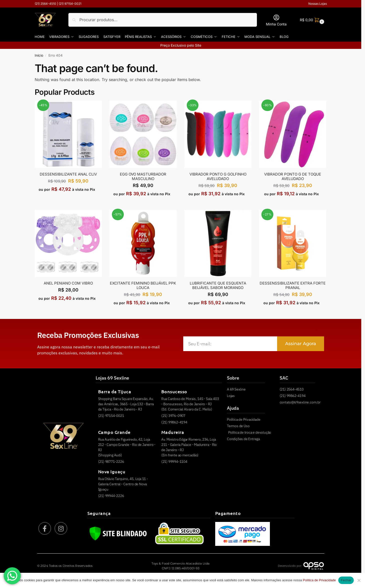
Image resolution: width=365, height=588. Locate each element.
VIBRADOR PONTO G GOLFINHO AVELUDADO (218, 176)
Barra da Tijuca (115, 391)
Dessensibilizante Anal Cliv (68, 174)
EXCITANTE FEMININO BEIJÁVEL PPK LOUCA (143, 286)
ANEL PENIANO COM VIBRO (68, 283)
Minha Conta (276, 20)
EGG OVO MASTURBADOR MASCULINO (143, 176)
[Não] (359, 580)
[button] (311, 20)
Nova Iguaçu (112, 471)
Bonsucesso (174, 391)
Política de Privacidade (319, 580)
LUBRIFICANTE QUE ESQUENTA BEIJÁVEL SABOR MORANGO (218, 286)
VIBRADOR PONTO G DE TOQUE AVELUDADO (293, 176)
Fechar (346, 580)
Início (39, 55)
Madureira (173, 432)
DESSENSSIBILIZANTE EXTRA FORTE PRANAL (293, 286)
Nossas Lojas (318, 4)
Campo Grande (114, 432)
